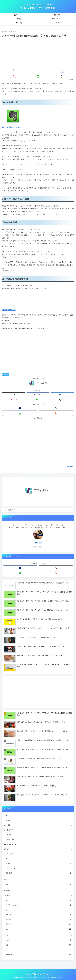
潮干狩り (38, 924)
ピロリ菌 (38, 915)
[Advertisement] (38, 53)
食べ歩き (38, 935)
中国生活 (38, 864)
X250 (38, 816)
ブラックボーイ (38, 840)
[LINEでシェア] (38, 76)
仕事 (38, 880)
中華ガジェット (38, 868)
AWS (38, 884)
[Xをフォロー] (56, 408)
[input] (38, 510)
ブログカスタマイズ (38, 844)
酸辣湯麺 (38, 955)
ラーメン (38, 950)
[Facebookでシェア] (38, 71)
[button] (62, 76)
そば (38, 940)
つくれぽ (38, 825)
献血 (38, 929)
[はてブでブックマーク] (62, 71)
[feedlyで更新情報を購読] (20, 413)
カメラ (38, 910)
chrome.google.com (9, 310)
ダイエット (38, 835)
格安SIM (38, 919)
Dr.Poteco (38, 543)
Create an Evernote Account (11, 127)
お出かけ (38, 820)
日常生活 (5, 374)
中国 (38, 859)
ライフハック (38, 854)
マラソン (38, 849)
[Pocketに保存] (14, 76)
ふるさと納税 (38, 830)
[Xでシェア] (14, 71)
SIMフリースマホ (38, 905)
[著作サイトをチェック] (20, 408)
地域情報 (38, 891)
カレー (38, 945)
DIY (38, 900)
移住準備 (38, 873)
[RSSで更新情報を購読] (56, 413)
